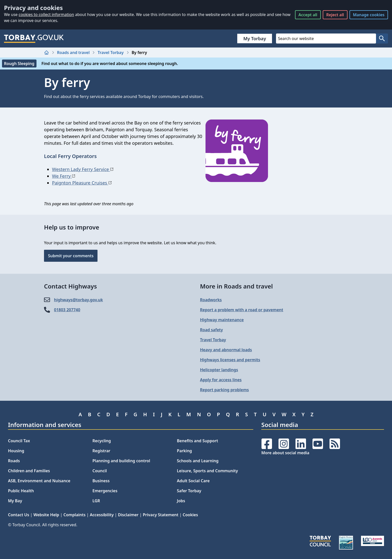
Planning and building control (121, 461)
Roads (14, 461)
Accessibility (102, 515)
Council (100, 471)
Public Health (21, 491)
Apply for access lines (221, 380)
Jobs (181, 501)
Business (101, 481)
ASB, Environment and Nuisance (39, 481)
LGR (96, 501)
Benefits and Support (198, 441)
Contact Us (19, 515)
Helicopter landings (219, 370)
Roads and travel (73, 52)
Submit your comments (71, 256)
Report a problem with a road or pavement (242, 310)
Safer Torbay (189, 491)
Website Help (46, 515)
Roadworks (211, 300)
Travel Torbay (110, 52)
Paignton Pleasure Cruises (82, 183)
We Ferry (64, 176)
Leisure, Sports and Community (207, 471)
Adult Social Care (193, 481)
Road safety (211, 330)
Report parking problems (224, 390)
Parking (184, 451)
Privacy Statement (160, 515)
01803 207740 (67, 310)
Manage (369, 15)
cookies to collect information (46, 14)
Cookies (190, 515)
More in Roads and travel (236, 286)
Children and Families (29, 471)
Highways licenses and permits (230, 360)
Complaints (74, 515)
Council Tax (19, 441)
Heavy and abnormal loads (226, 350)
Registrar (101, 451)
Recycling (102, 441)
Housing (16, 451)
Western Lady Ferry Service (83, 169)
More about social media (285, 453)
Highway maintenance (222, 320)
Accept (308, 15)
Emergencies (105, 491)
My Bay (15, 501)
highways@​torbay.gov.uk (78, 300)
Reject (335, 15)
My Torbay (255, 38)
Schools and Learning (198, 461)
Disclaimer (128, 515)
